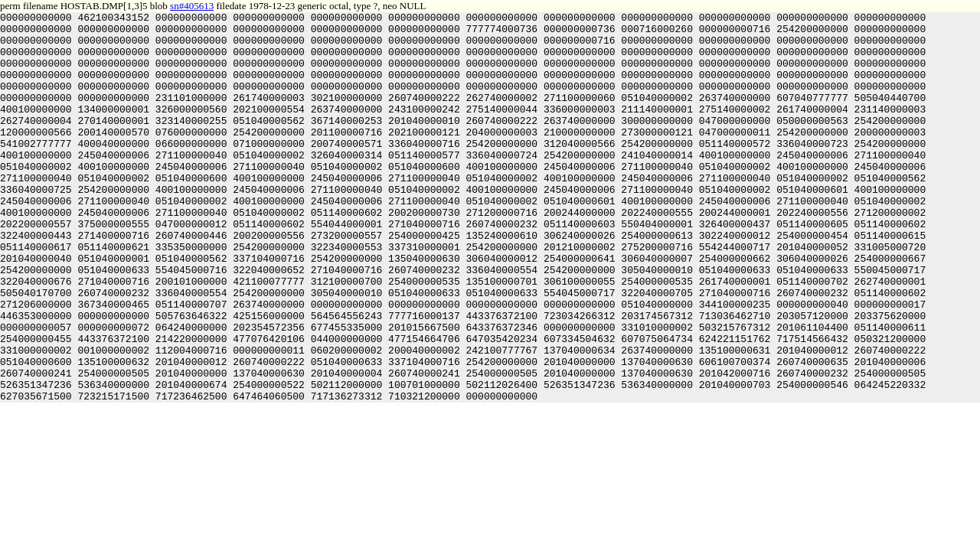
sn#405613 (192, 6)
